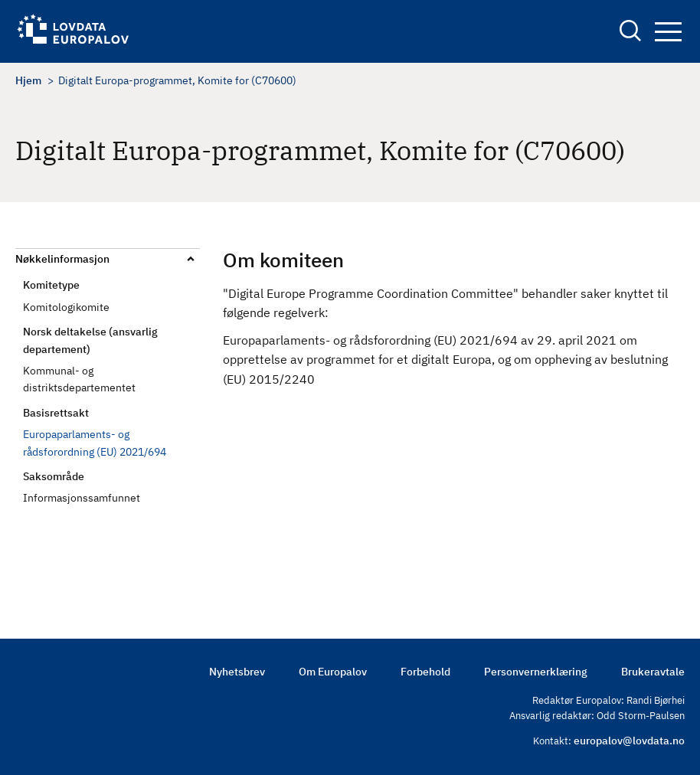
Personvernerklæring (536, 672)
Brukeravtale (653, 672)
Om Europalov (333, 672)
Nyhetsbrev (237, 672)
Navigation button (668, 32)
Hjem (28, 80)
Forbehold (425, 672)
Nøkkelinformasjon (62, 259)
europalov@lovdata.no (629, 741)
